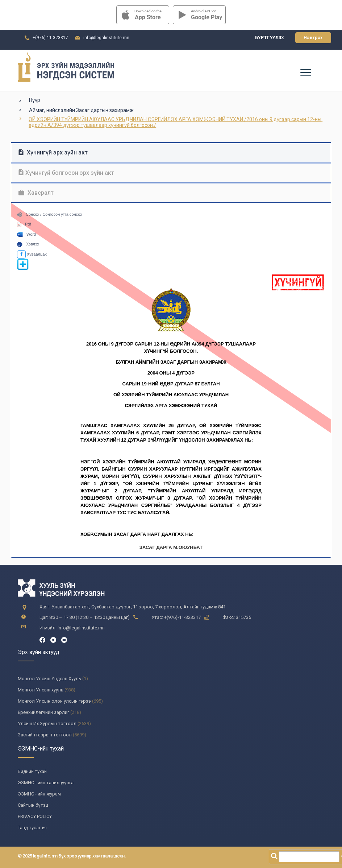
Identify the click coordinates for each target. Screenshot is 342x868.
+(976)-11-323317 (50, 38)
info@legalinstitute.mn (106, 38)
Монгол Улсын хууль (41, 690)
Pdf (24, 224)
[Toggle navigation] (305, 72)
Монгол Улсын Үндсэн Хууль (49, 679)
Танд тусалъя (32, 828)
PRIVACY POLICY (35, 816)
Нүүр (35, 100)
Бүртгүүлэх (270, 38)
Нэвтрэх (313, 38)
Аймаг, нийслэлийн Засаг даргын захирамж (81, 110)
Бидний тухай (32, 771)
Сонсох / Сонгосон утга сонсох (50, 214)
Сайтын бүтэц (33, 805)
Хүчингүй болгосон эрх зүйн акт (66, 173)
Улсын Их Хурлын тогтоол (47, 724)
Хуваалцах (32, 254)
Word (26, 234)
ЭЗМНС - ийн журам (39, 794)
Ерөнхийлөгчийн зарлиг (43, 712)
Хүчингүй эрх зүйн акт (53, 152)
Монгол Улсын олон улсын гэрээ (54, 701)
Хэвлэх (28, 244)
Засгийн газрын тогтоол (45, 735)
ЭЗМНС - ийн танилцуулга (46, 783)
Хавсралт (36, 193)
